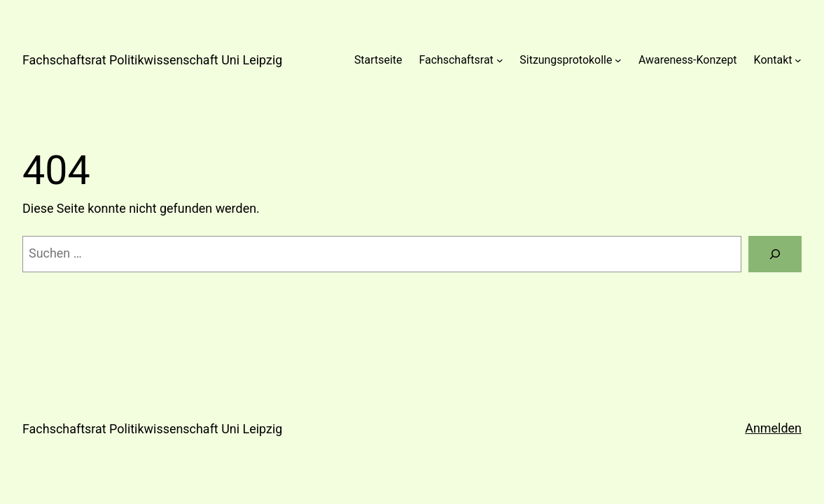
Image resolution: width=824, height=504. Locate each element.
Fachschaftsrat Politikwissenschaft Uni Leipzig (152, 60)
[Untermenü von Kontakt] (798, 60)
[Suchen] (775, 254)
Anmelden (773, 428)
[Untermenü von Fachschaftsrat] (500, 60)
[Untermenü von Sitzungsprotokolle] (618, 60)
